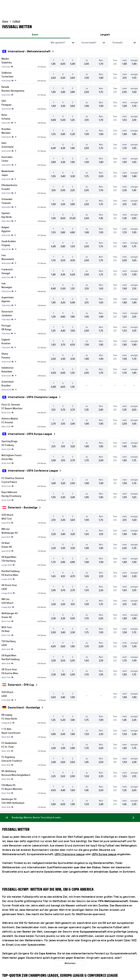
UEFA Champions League (70, 854)
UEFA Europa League (104, 854)
